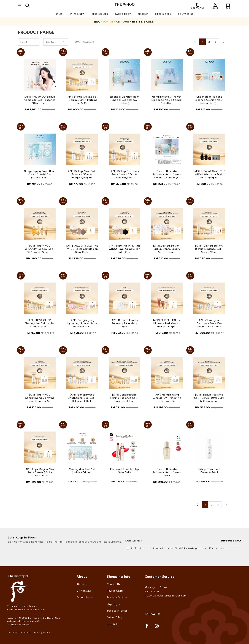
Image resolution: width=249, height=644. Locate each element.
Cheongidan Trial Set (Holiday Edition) (82, 471)
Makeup (143, 14)
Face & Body (123, 14)
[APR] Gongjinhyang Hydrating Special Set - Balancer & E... (82, 324)
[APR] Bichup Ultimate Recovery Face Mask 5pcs (125, 324)
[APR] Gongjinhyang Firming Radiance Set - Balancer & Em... (124, 398)
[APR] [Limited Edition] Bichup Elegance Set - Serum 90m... (209, 249)
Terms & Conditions (19, 632)
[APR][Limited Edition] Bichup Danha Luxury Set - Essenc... (167, 249)
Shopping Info (119, 577)
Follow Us (153, 614)
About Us (82, 584)
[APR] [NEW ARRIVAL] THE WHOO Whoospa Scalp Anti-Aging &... (209, 175)
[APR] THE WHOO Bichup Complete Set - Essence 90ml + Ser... (40, 100)
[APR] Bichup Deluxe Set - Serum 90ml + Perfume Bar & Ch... (82, 100)
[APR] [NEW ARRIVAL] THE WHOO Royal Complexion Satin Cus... (125, 249)
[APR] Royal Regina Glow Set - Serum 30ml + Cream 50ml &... (40, 472)
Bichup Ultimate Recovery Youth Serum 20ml (167, 472)
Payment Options (117, 597)
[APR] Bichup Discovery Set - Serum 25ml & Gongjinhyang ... (124, 175)
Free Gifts (113, 624)
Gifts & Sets (163, 14)
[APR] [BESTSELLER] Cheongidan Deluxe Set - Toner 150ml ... (40, 324)
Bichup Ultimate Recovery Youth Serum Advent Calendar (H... (167, 175)
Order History (85, 597)
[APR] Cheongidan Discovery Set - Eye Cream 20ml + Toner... (209, 324)
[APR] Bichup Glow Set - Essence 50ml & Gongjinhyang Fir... (82, 175)
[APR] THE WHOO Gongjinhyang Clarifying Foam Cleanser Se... (40, 398)
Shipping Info (115, 604)
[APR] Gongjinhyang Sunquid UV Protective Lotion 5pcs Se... (167, 398)
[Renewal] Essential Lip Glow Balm (125, 471)
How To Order (115, 591)
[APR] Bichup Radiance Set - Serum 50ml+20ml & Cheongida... (209, 398)
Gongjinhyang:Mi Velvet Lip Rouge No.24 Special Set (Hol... (167, 100)
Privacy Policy (42, 632)
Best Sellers (100, 14)
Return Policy (115, 617)
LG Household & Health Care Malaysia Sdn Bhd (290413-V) (34, 620)
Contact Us (186, 14)
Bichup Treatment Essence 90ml (209, 471)
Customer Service (160, 577)
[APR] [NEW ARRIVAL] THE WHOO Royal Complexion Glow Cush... (82, 249)
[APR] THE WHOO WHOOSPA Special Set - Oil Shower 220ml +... (40, 249)
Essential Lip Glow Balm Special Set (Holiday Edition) (124, 100)
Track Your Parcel (117, 611)
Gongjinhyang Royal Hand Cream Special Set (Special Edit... (40, 175)
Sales (59, 14)
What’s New (77, 14)
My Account (84, 591)
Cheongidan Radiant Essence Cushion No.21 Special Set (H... (209, 100)
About (82, 577)
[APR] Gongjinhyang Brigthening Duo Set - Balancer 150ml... (82, 398)
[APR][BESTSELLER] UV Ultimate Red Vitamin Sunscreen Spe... (167, 324)
